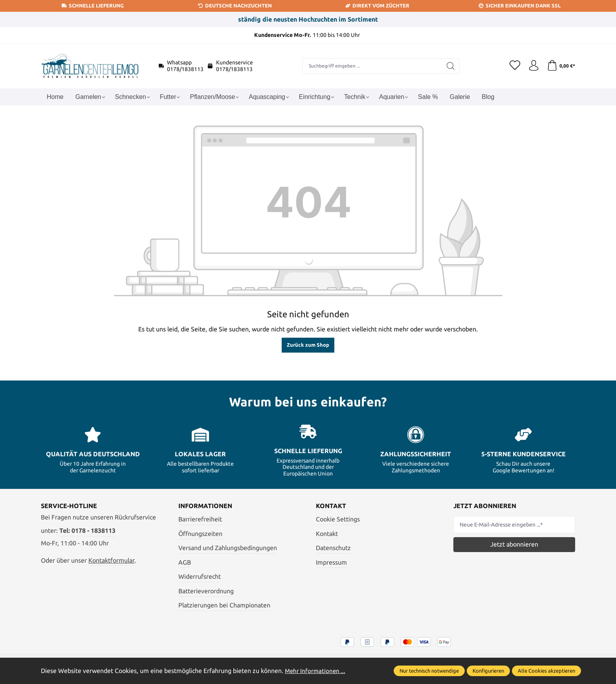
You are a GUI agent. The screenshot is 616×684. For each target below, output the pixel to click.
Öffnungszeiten (200, 534)
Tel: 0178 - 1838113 (87, 530)
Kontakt (327, 534)
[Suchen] (449, 66)
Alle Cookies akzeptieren (546, 671)
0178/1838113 (185, 69)
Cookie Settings (338, 519)
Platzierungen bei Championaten (224, 605)
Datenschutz (333, 548)
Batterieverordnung (206, 591)
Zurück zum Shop (308, 345)
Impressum (331, 562)
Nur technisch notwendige (429, 671)
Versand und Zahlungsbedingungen (228, 548)
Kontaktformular (112, 560)
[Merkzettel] (512, 66)
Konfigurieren (488, 671)
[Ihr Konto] (532, 66)
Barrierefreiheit (200, 519)
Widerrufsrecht (200, 576)
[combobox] (371, 66)
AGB (185, 562)
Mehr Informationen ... (316, 671)
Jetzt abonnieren (514, 544)
